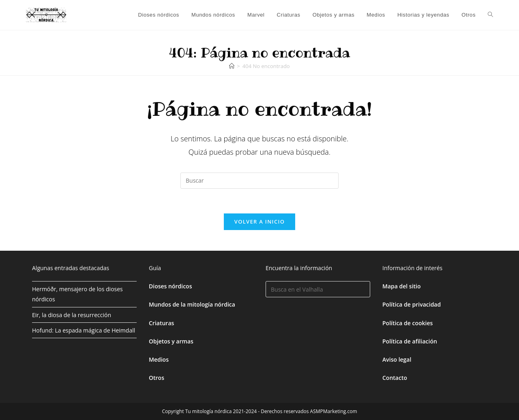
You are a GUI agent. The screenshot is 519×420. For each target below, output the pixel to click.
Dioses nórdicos (170, 286)
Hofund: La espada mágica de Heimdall (84, 330)
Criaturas (161, 323)
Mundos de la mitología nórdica (192, 304)
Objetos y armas (171, 341)
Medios (159, 359)
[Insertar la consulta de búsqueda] (259, 181)
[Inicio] (232, 66)
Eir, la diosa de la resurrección (72, 315)
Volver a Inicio (259, 222)
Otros (157, 378)
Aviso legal (397, 359)
